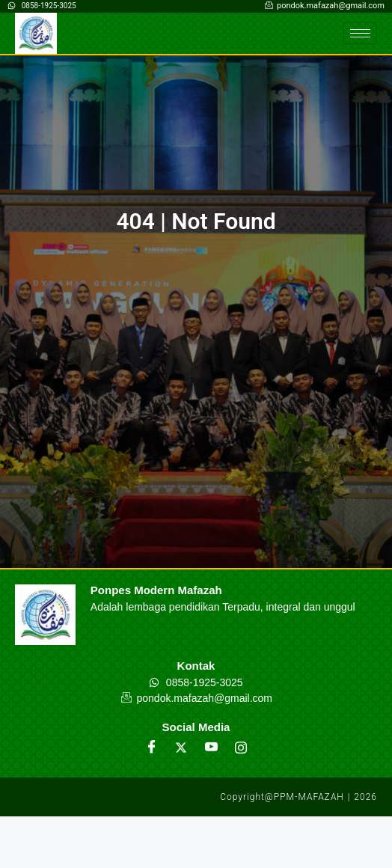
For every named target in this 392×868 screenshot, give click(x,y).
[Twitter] (181, 748)
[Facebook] (151, 748)
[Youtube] (211, 748)
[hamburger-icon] (360, 33)
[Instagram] (241, 748)
